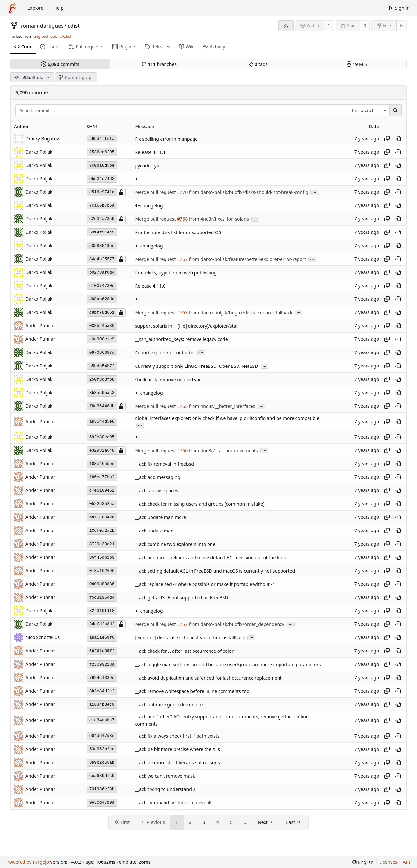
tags (258, 64)
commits (60, 64)
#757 (182, 624)
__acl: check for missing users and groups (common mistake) (200, 504)
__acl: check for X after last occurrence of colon (185, 651)
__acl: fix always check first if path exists (177, 736)
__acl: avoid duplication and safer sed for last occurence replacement (208, 678)
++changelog (149, 206)
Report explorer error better (165, 353)
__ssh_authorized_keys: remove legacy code (182, 339)
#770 (182, 192)
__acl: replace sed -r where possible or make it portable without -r (205, 584)
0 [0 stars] (365, 26)
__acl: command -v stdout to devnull (173, 803)
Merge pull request (156, 192)
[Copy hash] (387, 139)
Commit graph (76, 77)
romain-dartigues (42, 26)
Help (58, 8)
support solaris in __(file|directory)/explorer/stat (187, 326)
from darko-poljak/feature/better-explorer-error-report (247, 259)
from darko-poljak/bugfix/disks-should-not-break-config (248, 192)
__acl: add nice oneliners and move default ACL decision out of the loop (211, 557)
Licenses (388, 862)
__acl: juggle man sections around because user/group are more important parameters (228, 664)
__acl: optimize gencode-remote (169, 704)
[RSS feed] (286, 26)
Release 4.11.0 (151, 286)
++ (138, 179)
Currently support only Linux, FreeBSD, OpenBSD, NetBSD (197, 366)
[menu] (363, 862)
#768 (182, 219)
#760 (182, 450)
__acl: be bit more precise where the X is (178, 749)
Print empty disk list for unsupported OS (178, 232)
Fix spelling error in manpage (166, 139)
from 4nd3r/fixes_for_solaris (218, 219)
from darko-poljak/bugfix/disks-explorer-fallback (240, 313)
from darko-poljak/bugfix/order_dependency (236, 624)
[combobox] (368, 111)
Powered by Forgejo (28, 862)
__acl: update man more (161, 517)
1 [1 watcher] (329, 26)
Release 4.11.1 (151, 152)
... (314, 192)
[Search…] (395, 111)
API (406, 862)
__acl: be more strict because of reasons (178, 763)
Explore (35, 8)
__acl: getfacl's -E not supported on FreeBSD (182, 598)
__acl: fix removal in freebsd (165, 464)
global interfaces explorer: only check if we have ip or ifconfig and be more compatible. (228, 418)
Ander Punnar (40, 326)
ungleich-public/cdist (52, 36)
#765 (182, 406)
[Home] (12, 8)
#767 (182, 259)
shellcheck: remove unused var (168, 379)
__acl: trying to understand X (165, 790)
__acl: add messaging (158, 477)
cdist (74, 26)
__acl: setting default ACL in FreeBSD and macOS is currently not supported (215, 571)
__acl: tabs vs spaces (157, 491)
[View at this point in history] (398, 139)
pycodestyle (148, 165)
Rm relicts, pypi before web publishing (176, 272)
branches (159, 64)
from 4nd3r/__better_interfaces (221, 406)
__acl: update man (154, 531)
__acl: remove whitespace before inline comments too (192, 691)
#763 (182, 313)
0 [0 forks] (401, 26)
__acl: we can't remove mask (165, 776)
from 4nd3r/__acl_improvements (223, 450)
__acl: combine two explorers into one (175, 544)
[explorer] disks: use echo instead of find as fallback (190, 638)
